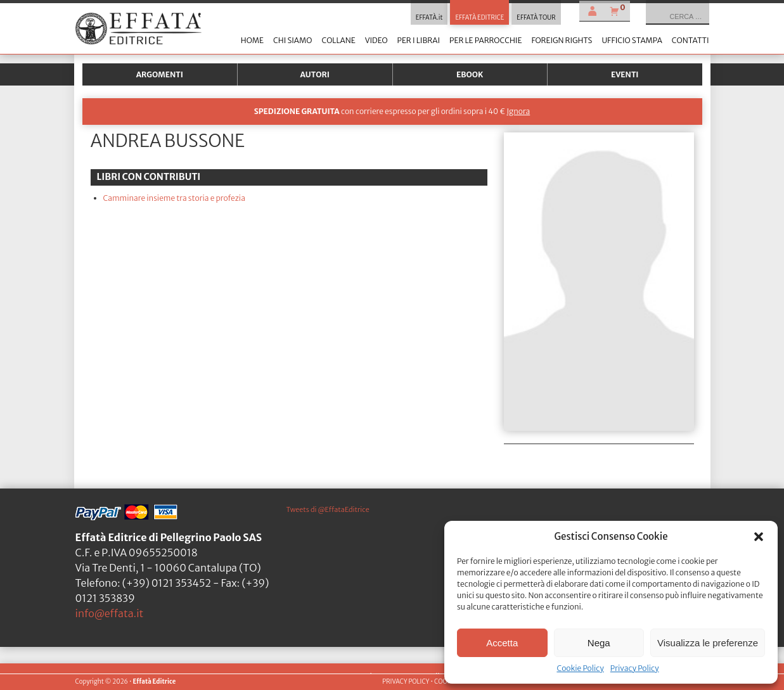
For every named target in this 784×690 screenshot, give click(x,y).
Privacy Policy (635, 668)
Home (252, 40)
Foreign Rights (562, 40)
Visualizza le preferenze (708, 643)
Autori (315, 74)
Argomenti (160, 74)
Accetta (502, 643)
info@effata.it (110, 613)
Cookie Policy (580, 668)
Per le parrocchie (485, 40)
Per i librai (418, 40)
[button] (759, 537)
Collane (338, 40)
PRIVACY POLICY (406, 682)
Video (376, 40)
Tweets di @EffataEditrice (328, 509)
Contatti (691, 40)
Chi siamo (292, 40)
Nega (599, 643)
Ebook (470, 74)
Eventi (625, 74)
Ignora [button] (518, 111)
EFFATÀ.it (429, 18)
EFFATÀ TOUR (536, 18)
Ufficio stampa (632, 40)
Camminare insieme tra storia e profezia (174, 198)
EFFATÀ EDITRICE (479, 18)
